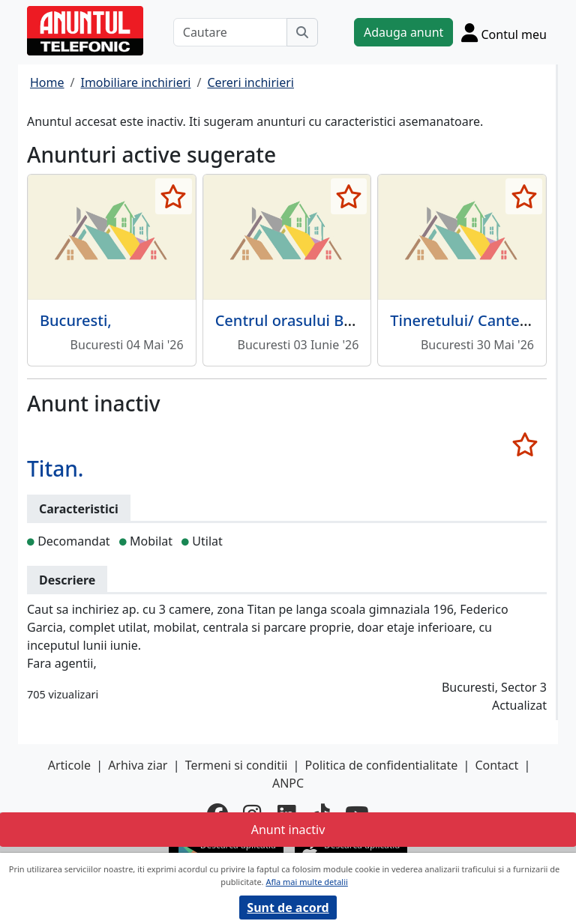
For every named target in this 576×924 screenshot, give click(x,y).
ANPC (288, 783)
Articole (69, 765)
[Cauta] (302, 32)
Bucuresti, (76, 320)
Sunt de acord (288, 908)
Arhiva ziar (138, 765)
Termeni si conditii (237, 765)
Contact (496, 765)
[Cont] (504, 32)
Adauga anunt (403, 32)
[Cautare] (230, 32)
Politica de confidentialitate (382, 765)
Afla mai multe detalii (306, 882)
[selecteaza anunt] (174, 196)
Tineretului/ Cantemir (467, 320)
